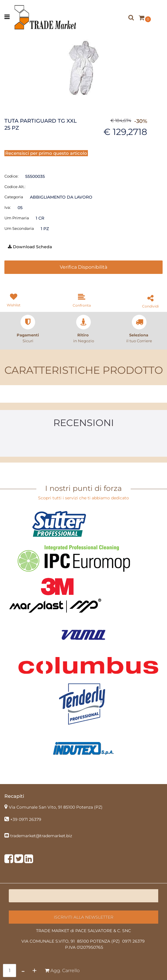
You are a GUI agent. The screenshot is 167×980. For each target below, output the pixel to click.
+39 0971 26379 (26, 819)
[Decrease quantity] (23, 971)
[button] (83, 67)
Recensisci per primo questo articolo (46, 153)
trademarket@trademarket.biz (41, 836)
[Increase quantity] (34, 971)
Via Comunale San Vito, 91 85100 (56, 807)
